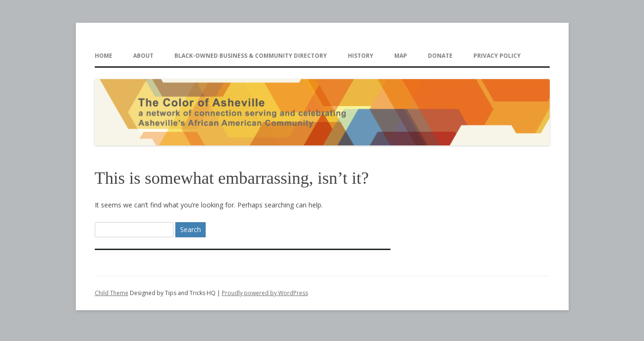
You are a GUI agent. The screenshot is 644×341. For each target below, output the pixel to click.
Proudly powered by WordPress (265, 293)
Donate (440, 56)
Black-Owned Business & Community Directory (251, 56)
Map (401, 56)
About (143, 56)
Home (104, 56)
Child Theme (112, 293)
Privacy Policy (497, 56)
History (361, 56)
